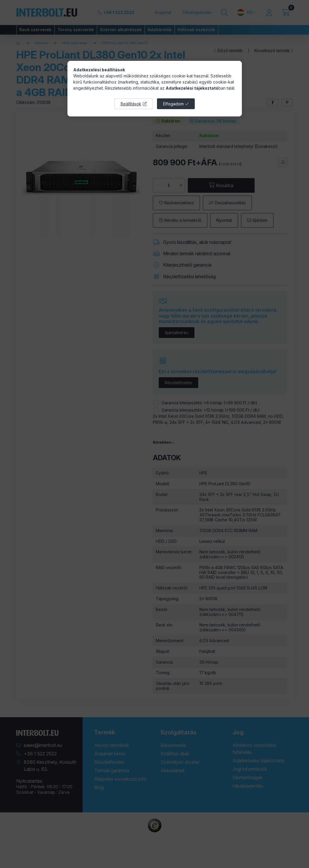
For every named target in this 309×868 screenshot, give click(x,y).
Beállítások (131, 104)
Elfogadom (173, 104)
